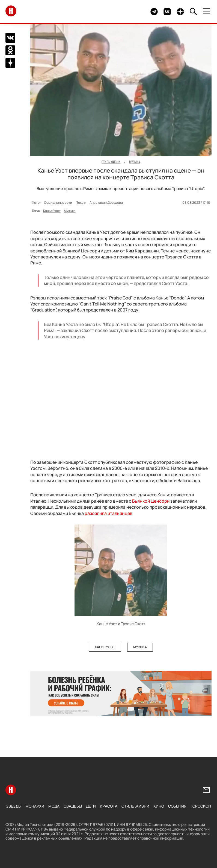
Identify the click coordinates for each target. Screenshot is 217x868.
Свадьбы (73, 806)
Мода (54, 806)
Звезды (14, 806)
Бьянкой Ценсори (151, 501)
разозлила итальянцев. (109, 513)
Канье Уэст (52, 211)
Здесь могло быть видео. (133, 12)
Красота (109, 806)
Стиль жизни (135, 806)
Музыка (70, 211)
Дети (91, 806)
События (177, 806)
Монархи (35, 806)
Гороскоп (201, 806)
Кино (159, 806)
